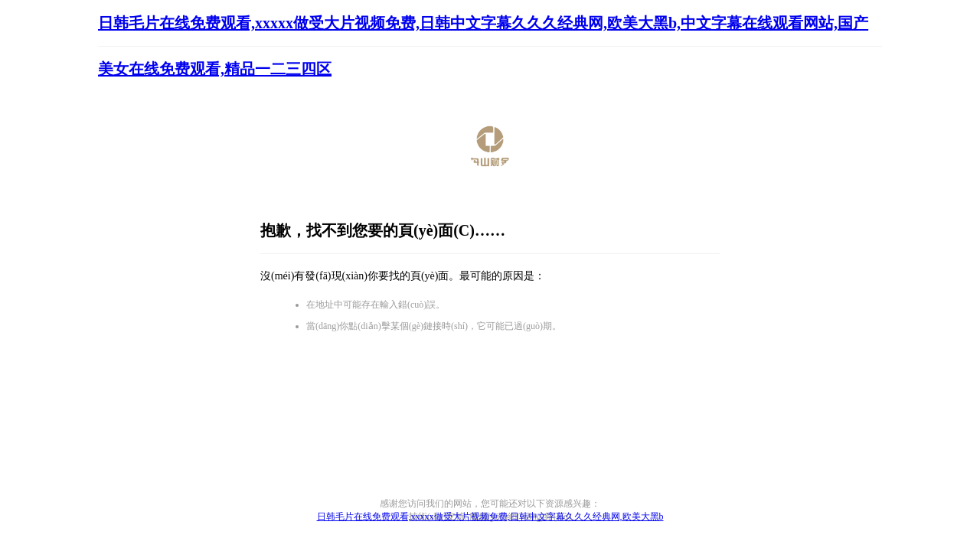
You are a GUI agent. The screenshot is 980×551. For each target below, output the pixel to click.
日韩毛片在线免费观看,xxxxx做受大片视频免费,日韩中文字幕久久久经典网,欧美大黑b (490, 517)
